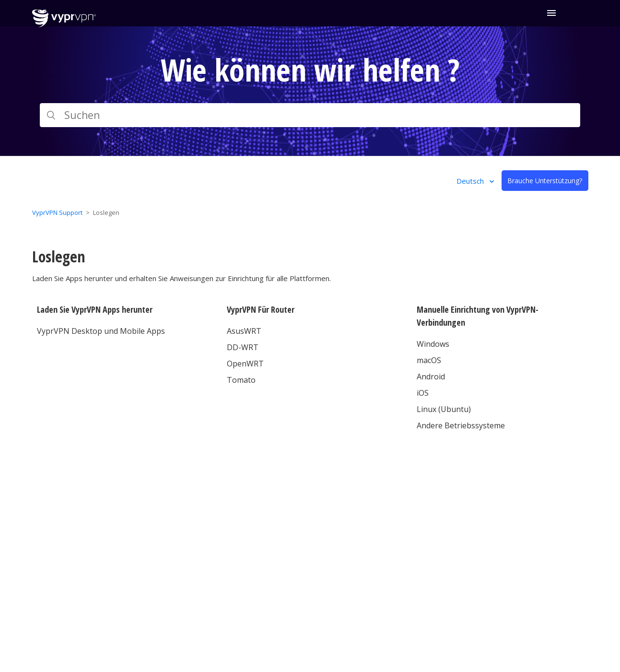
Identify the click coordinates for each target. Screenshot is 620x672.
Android (431, 377)
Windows (433, 344)
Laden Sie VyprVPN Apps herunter (95, 309)
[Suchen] (310, 115)
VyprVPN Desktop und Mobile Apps (101, 331)
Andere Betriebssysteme (461, 425)
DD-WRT (243, 347)
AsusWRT (244, 331)
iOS (423, 393)
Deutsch (471, 181)
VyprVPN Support (57, 212)
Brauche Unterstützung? (545, 181)
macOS (429, 360)
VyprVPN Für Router (261, 309)
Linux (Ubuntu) (444, 409)
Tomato (241, 380)
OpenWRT (245, 364)
